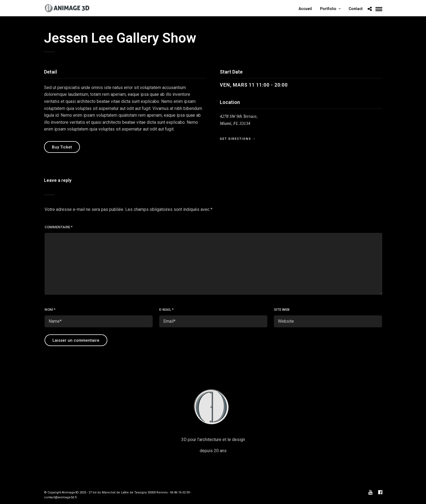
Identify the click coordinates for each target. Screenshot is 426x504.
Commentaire (59, 227)
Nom (50, 310)
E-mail (166, 310)
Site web (282, 310)
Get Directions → (238, 139)
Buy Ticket (62, 147)
